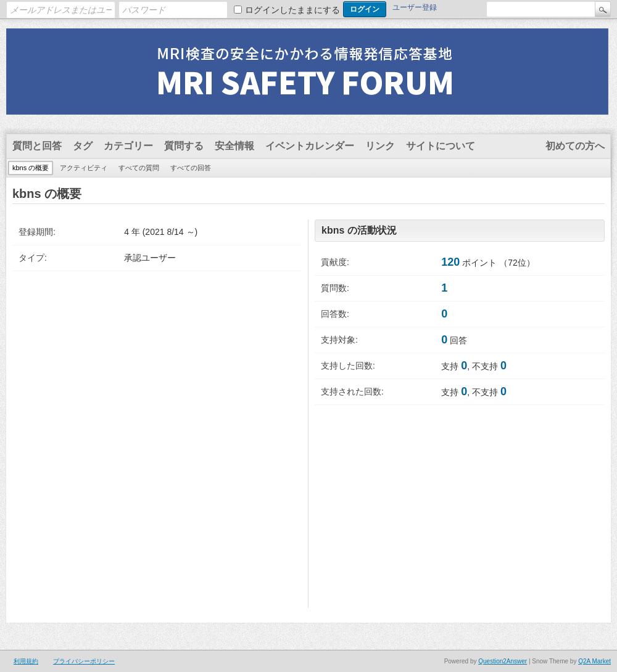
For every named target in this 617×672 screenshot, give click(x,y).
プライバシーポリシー (84, 661)
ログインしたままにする (292, 10)
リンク (380, 146)
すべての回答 (191, 168)
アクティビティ (84, 168)
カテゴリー (128, 146)
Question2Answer (503, 661)
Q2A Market (594, 661)
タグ (83, 146)
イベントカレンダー (310, 146)
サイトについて (441, 146)
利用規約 (26, 661)
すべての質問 (139, 168)
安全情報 (234, 146)
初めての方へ (575, 146)
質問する (184, 146)
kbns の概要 (31, 168)
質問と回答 (37, 146)
